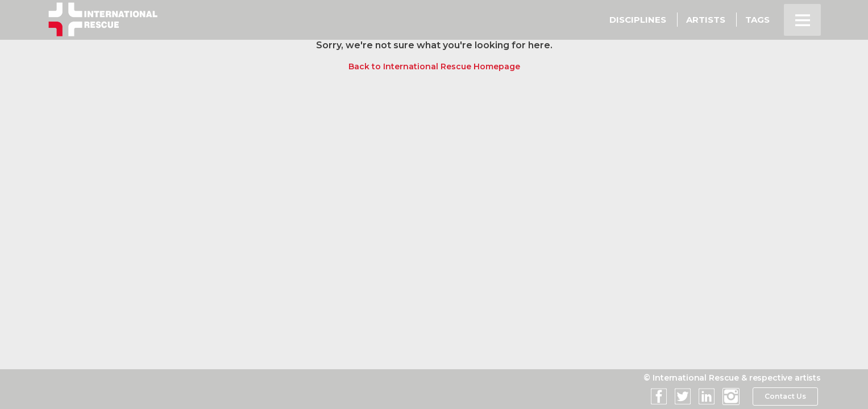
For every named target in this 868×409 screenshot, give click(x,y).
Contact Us (785, 397)
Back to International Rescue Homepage (434, 66)
